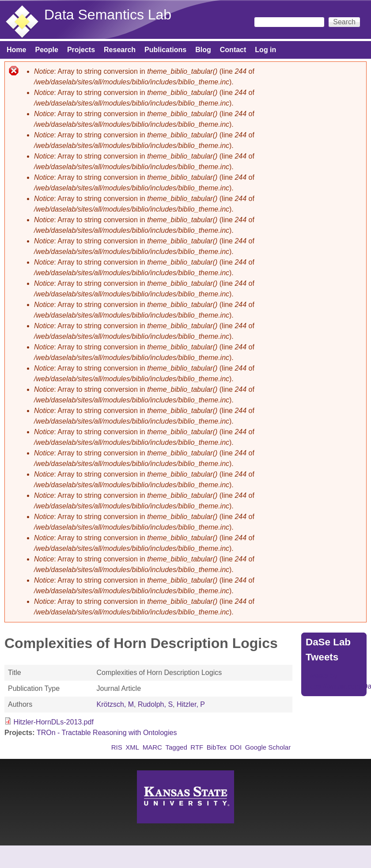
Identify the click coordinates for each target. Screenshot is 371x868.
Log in (265, 50)
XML (132, 747)
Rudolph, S (155, 704)
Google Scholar (268, 747)
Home (16, 50)
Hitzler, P (191, 704)
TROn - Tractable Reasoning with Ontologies (107, 733)
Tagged (176, 747)
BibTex (217, 747)
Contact (233, 50)
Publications (165, 50)
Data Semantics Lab (108, 15)
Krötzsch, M (115, 704)
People (46, 50)
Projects (81, 50)
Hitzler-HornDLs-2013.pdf (53, 722)
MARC (152, 747)
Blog (203, 50)
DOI (236, 747)
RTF (197, 747)
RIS (117, 747)
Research (120, 50)
